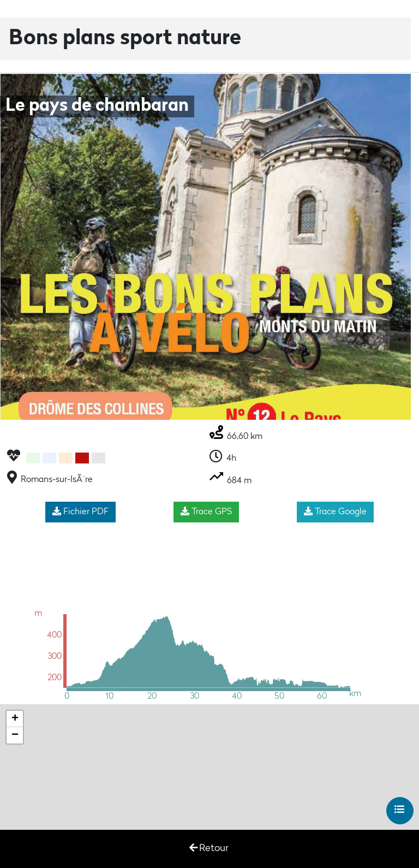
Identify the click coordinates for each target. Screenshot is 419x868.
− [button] (15, 735)
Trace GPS (206, 512)
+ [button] (15, 719)
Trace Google (335, 512)
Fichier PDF (80, 512)
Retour (209, 848)
